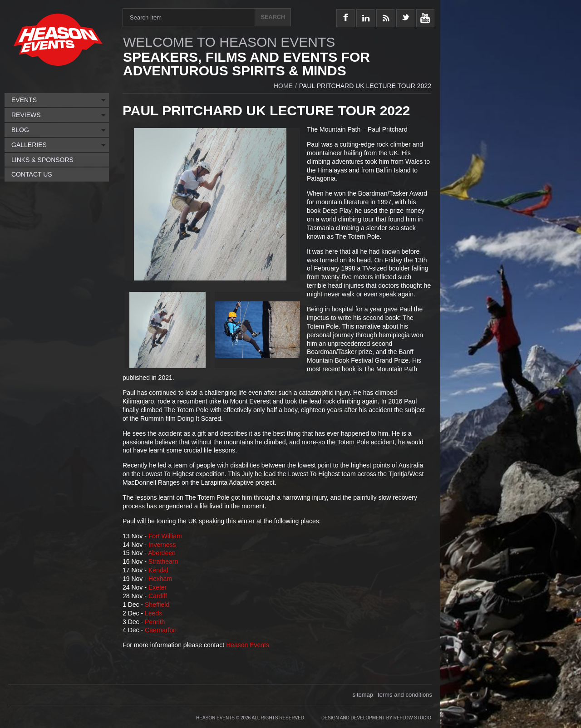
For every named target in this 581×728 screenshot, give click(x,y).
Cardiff (158, 596)
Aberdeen (162, 553)
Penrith (155, 622)
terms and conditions (405, 695)
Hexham (160, 579)
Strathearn (163, 561)
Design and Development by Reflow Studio (376, 718)
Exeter (158, 587)
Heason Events (248, 645)
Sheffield (157, 605)
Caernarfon (161, 630)
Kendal (158, 570)
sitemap (363, 695)
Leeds (153, 613)
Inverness (162, 545)
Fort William (165, 536)
